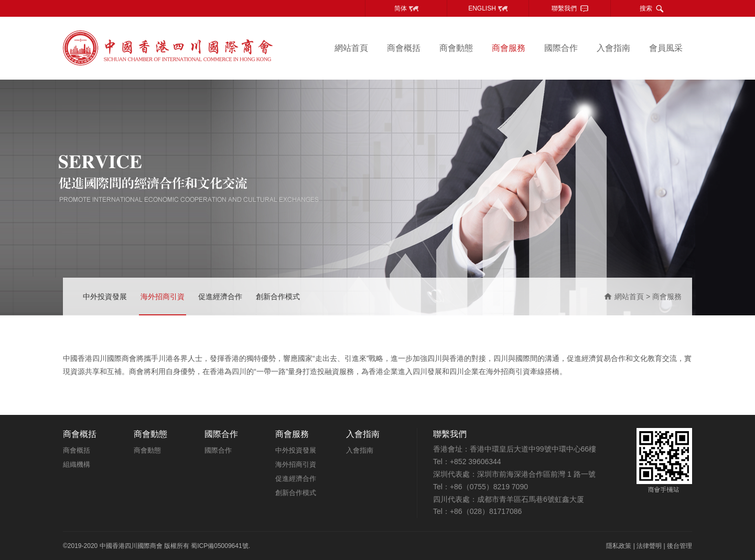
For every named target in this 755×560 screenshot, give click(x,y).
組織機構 (77, 464)
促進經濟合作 (220, 297)
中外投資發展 (105, 297)
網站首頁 (351, 48)
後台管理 (679, 546)
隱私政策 (619, 546)
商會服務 (509, 48)
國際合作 (561, 48)
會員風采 (666, 48)
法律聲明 (649, 546)
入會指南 (613, 48)
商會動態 (456, 48)
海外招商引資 (163, 297)
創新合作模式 (278, 297)
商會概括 (404, 48)
